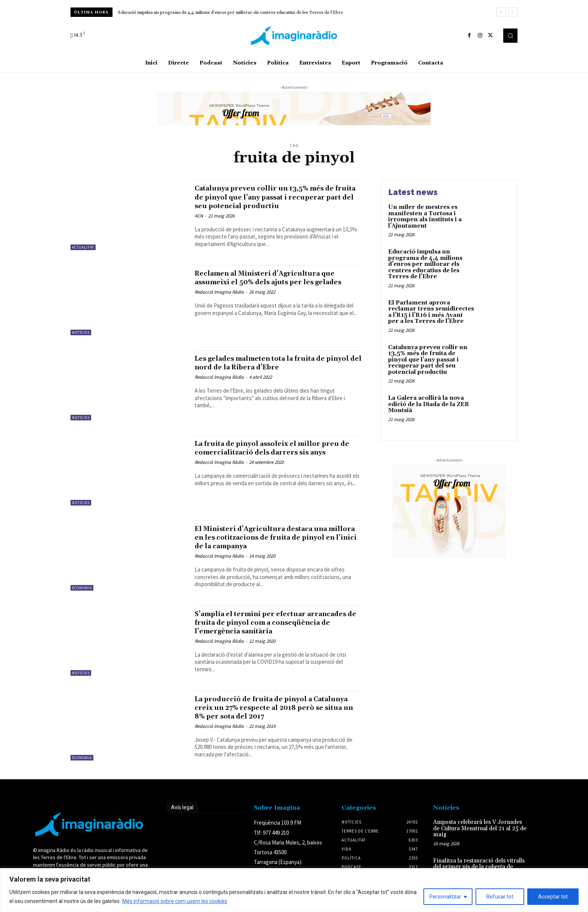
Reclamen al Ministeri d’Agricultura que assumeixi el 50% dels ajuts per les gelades (278, 288)
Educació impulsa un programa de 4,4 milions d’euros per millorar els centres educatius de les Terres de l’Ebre (231, 13)
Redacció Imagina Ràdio (219, 307)
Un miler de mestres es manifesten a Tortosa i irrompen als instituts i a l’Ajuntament (425, 217)
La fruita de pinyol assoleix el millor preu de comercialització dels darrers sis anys (278, 458)
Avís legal (182, 813)
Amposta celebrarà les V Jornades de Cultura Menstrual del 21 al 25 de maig (480, 834)
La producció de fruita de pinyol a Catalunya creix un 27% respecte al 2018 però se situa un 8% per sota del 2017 (277, 714)
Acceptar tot (553, 897)
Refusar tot (500, 897)
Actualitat (83, 247)
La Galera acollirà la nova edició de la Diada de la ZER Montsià (429, 404)
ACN (199, 224)
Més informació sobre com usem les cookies (175, 901)
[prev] (501, 12)
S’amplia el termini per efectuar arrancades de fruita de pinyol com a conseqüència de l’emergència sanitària (276, 628)
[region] (294, 890)
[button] (510, 36)
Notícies (81, 338)
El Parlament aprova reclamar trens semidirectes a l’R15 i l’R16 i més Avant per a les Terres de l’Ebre (431, 312)
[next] (513, 12)
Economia (82, 594)
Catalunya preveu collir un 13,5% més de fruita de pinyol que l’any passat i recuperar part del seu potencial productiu (277, 201)
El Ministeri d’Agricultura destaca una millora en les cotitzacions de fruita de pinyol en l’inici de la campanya (274, 543)
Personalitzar (445, 897)
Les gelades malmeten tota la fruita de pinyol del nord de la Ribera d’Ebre (273, 369)
